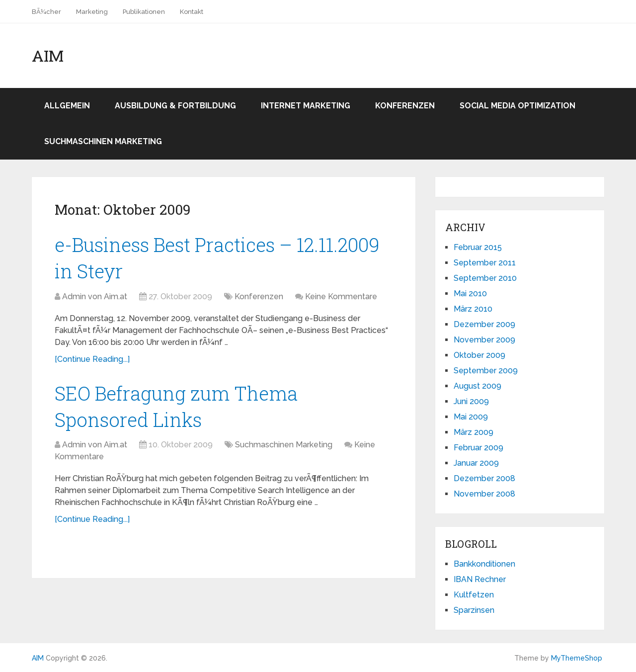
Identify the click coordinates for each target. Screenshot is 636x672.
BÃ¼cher (46, 12)
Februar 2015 (478, 247)
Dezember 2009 (484, 324)
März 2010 (473, 309)
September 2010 (485, 278)
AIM (48, 56)
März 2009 (474, 432)
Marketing (92, 12)
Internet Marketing (306, 106)
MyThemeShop (577, 658)
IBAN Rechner (480, 579)
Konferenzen (405, 106)
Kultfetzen (474, 595)
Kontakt (192, 12)
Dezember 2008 (484, 478)
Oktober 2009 (479, 355)
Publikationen (144, 12)
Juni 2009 (471, 401)
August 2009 (477, 386)
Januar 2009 (476, 463)
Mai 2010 (470, 294)
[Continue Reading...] (92, 359)
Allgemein (67, 106)
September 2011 (485, 263)
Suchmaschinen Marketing (103, 141)
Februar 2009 (478, 448)
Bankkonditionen (484, 564)
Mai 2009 (471, 417)
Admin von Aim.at (95, 296)
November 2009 (484, 340)
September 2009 (486, 371)
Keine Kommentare (341, 296)
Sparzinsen (474, 610)
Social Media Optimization (517, 106)
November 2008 (484, 494)
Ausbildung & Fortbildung (175, 106)
